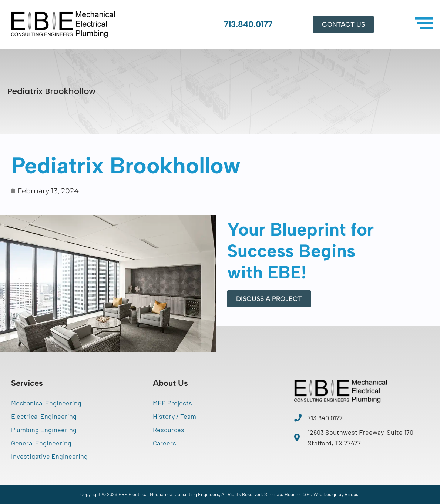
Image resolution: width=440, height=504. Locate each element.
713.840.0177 (248, 24)
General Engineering (41, 443)
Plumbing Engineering (44, 430)
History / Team (174, 416)
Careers (164, 443)
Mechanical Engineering (46, 403)
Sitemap (273, 494)
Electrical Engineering (44, 416)
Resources (169, 430)
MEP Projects (172, 403)
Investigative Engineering (49, 456)
